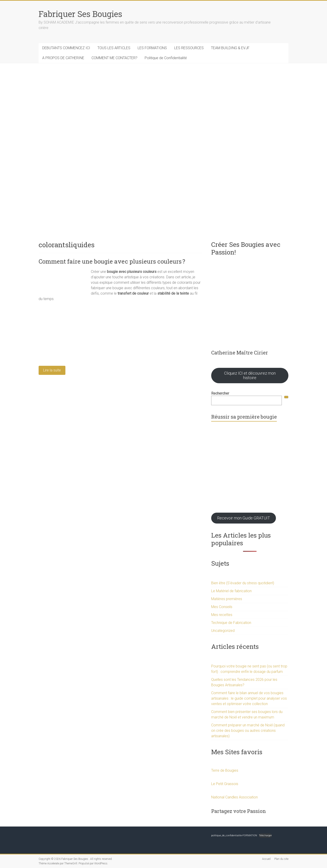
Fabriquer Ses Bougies (80, 14)
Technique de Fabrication (231, 623)
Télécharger (265, 835)
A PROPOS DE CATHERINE (63, 58)
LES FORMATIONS (152, 48)
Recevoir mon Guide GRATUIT (244, 518)
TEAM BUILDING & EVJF (230, 48)
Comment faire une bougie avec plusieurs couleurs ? (112, 261)
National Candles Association (234, 797)
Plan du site (281, 859)
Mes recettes (222, 615)
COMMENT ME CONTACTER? (114, 58)
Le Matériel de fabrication (231, 591)
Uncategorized (223, 631)
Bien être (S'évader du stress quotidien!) (243, 583)
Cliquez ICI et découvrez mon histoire (250, 375)
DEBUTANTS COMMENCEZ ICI (66, 48)
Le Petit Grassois (225, 784)
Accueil (266, 859)
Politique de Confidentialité (166, 58)
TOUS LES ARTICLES (114, 48)
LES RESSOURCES (189, 48)
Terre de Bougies (225, 770)
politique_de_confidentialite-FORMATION (234, 835)
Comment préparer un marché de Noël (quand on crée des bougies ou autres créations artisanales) (248, 731)
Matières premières (227, 599)
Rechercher (220, 393)
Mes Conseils (222, 607)
